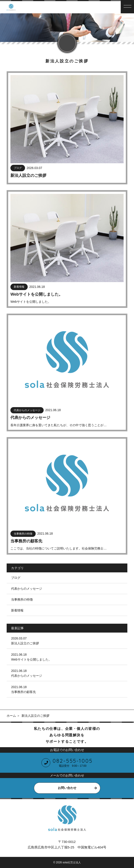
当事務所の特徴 (22, 599)
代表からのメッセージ (27, 589)
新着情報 (17, 610)
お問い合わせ (67, 788)
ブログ (16, 578)
